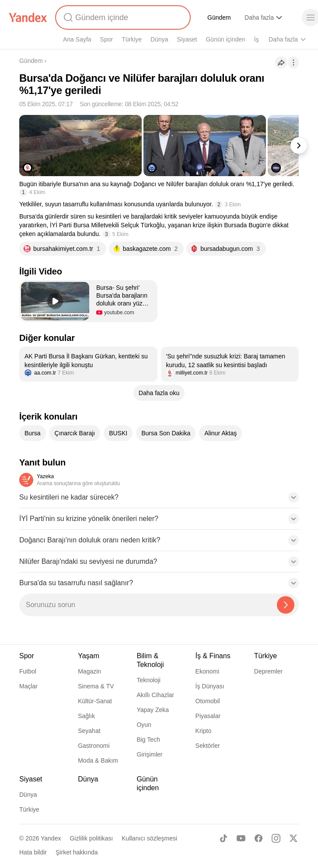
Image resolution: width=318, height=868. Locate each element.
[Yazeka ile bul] (286, 605)
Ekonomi (207, 671)
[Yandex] (28, 17)
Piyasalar (208, 716)
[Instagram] (276, 838)
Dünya (159, 39)
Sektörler (208, 746)
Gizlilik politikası (91, 838)
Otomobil (208, 701)
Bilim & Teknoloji (150, 660)
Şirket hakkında (77, 852)
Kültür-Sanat (95, 701)
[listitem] (88, 364)
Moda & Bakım (98, 760)
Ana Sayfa (77, 39)
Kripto (204, 731)
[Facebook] (259, 838)
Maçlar (28, 686)
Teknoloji (148, 680)
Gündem (219, 17)
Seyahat (89, 731)
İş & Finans (213, 656)
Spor (107, 39)
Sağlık (86, 716)
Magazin (89, 671)
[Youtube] (241, 838)
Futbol (28, 671)
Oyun (144, 725)
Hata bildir (33, 852)
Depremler (268, 671)
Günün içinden (225, 39)
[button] (88, 301)
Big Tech (148, 740)
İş (257, 39)
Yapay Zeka (153, 710)
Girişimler (149, 754)
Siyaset (187, 39)
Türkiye (132, 39)
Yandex (51, 838)
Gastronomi (94, 746)
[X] (294, 838)
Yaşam (89, 656)
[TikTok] (224, 838)
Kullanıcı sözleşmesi (149, 838)
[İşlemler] (294, 62)
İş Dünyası (210, 686)
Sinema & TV (96, 686)
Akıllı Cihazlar (155, 695)
